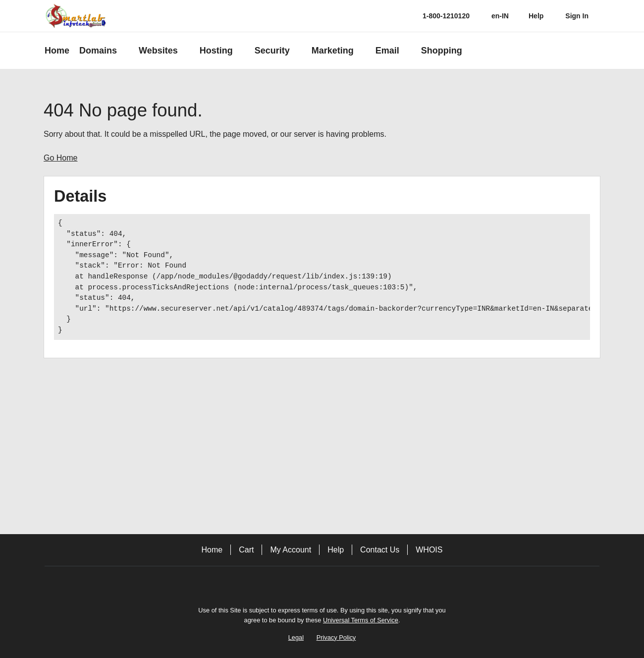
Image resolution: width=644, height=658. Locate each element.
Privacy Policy (336, 637)
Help (336, 550)
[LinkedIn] (350, 583)
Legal (296, 637)
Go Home (60, 158)
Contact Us (380, 550)
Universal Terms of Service (361, 620)
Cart (246, 550)
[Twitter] (322, 583)
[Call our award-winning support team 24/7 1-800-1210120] (536, 16)
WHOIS (429, 550)
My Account (291, 550)
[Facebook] (294, 583)
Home (212, 550)
